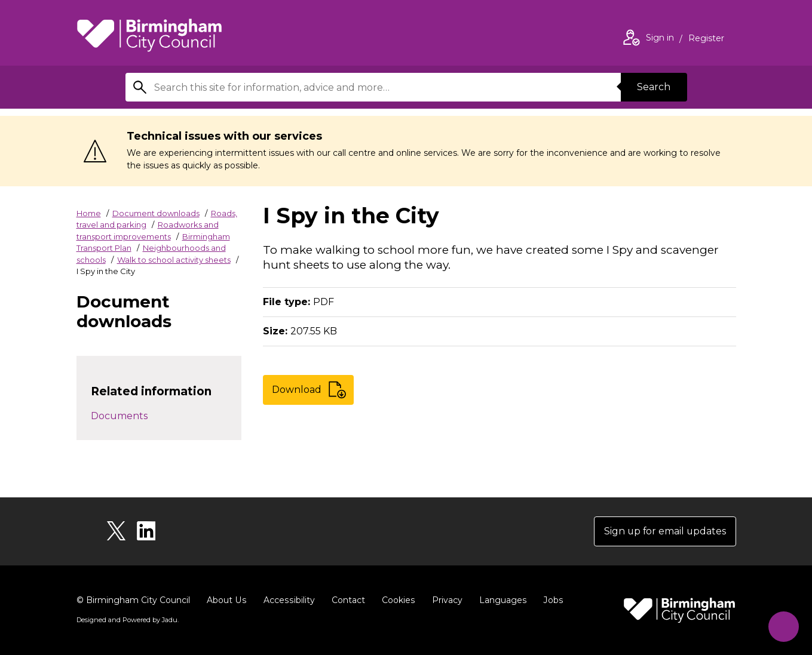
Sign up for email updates (664, 531)
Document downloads (156, 213)
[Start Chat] (782, 625)
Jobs (550, 600)
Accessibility (287, 600)
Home (89, 213)
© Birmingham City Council (133, 600)
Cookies (396, 600)
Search (654, 87)
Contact (346, 600)
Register (706, 39)
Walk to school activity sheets (174, 260)
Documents (119, 416)
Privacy (444, 600)
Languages (500, 600)
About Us (226, 600)
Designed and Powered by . (127, 620)
